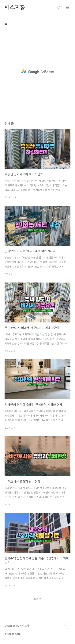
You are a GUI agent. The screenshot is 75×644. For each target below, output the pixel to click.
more (37, 599)
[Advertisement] (37, 71)
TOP (67, 626)
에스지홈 (15, 8)
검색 (59, 8)
